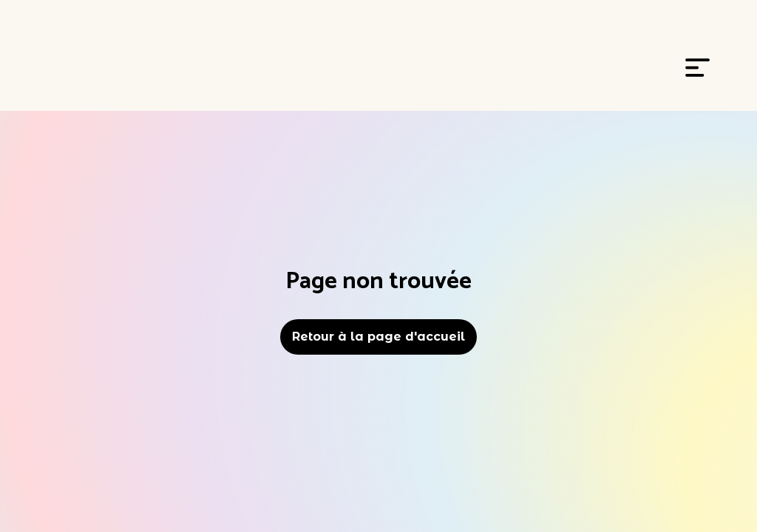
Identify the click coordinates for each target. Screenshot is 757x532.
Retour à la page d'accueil (378, 337)
